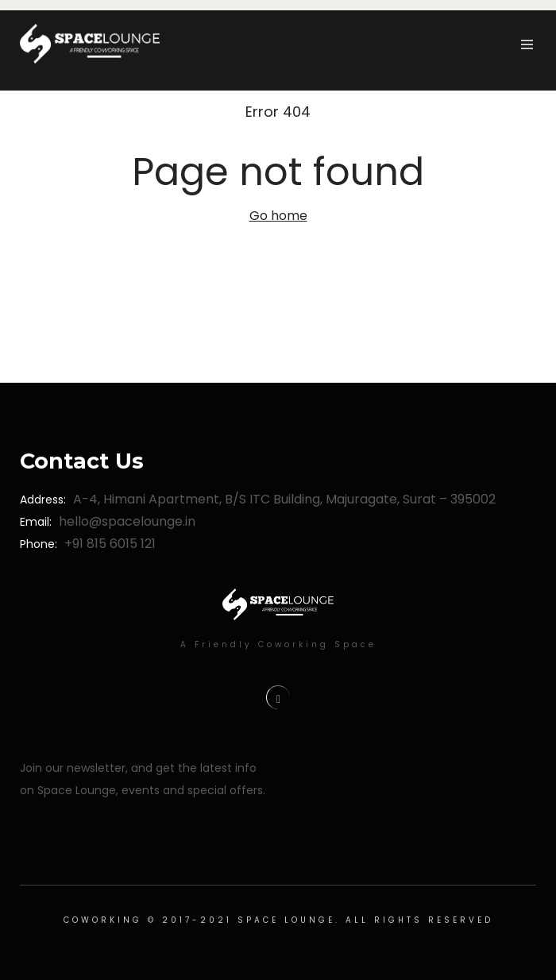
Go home (278, 216)
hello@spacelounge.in (127, 521)
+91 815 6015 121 (110, 544)
